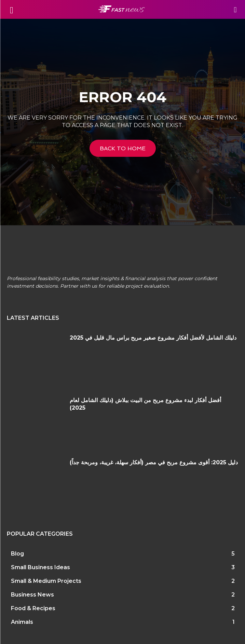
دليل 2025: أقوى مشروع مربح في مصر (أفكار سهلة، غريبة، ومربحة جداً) (154, 462)
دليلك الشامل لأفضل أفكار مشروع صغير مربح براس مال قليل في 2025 (153, 338)
